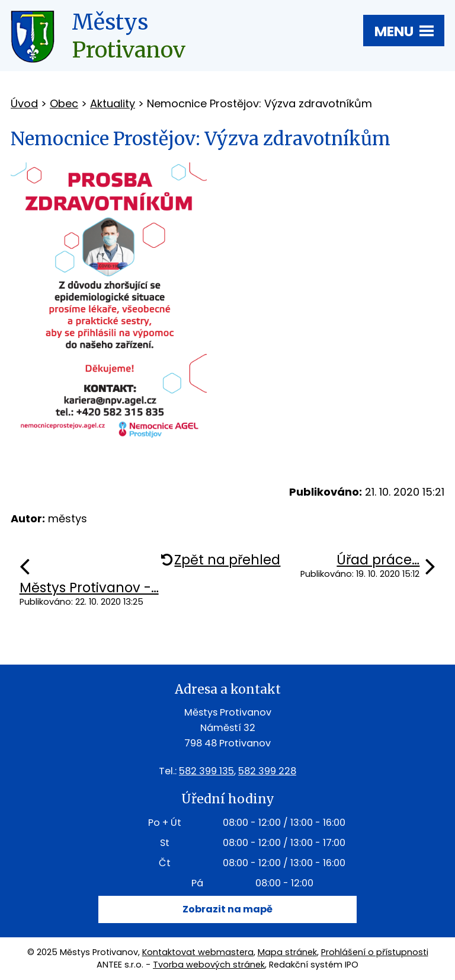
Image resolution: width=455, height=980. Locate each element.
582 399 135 (206, 771)
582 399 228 (267, 771)
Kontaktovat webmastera (198, 952)
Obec (64, 103)
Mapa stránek (287, 952)
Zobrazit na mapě (227, 909)
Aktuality (113, 103)
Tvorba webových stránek (209, 965)
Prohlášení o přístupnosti (375, 952)
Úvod (24, 103)
